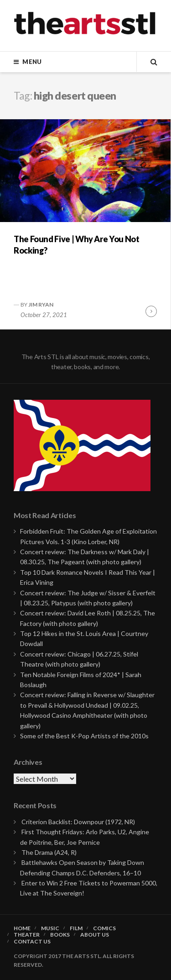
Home (22, 928)
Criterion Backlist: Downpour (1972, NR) (78, 822)
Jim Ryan (41, 305)
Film (76, 928)
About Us (95, 935)
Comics (104, 928)
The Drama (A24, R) (49, 852)
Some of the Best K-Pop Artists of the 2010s (84, 736)
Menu (32, 62)
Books (60, 935)
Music (50, 928)
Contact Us (32, 942)
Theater (27, 935)
